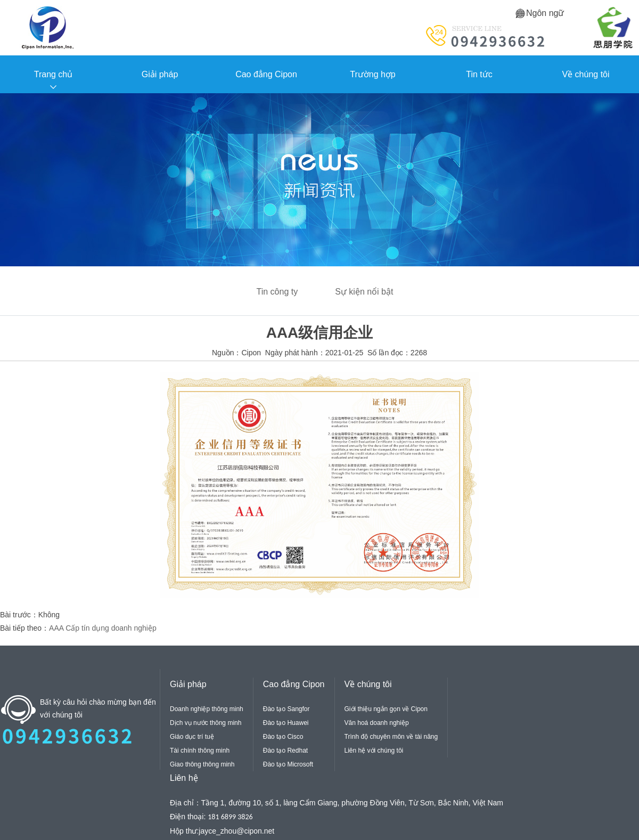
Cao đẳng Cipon (266, 74)
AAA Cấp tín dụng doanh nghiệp (103, 628)
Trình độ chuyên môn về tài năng (391, 737)
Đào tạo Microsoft (288, 764)
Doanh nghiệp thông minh (207, 709)
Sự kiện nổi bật (364, 292)
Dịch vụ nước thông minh (206, 723)
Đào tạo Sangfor (286, 709)
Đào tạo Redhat (285, 751)
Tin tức (479, 74)
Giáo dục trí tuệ (192, 737)
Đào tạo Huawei (286, 723)
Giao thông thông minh (202, 764)
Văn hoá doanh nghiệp (377, 723)
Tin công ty (277, 292)
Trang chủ (54, 74)
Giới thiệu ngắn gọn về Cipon (386, 709)
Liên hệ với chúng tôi (374, 751)
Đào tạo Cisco (283, 737)
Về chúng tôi (585, 74)
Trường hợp (373, 74)
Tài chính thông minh (200, 751)
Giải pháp (160, 74)
